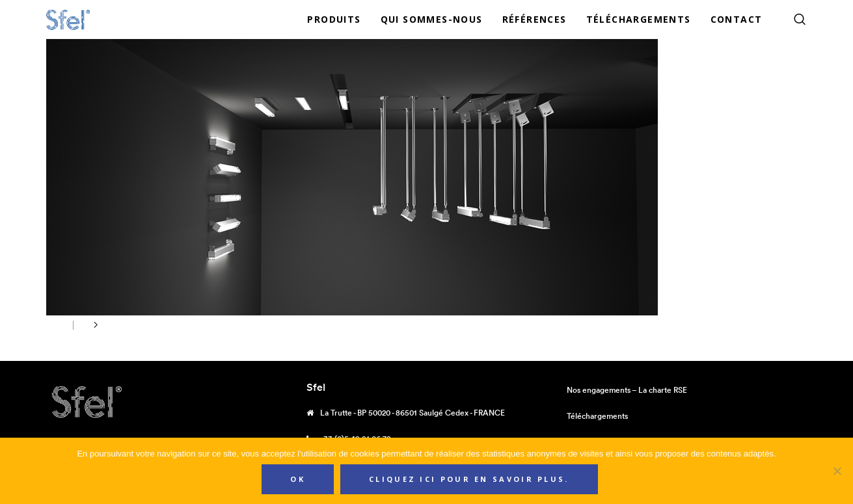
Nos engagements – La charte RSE (627, 390)
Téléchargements (597, 416)
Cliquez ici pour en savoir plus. (469, 479)
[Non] (837, 471)
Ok (298, 479)
